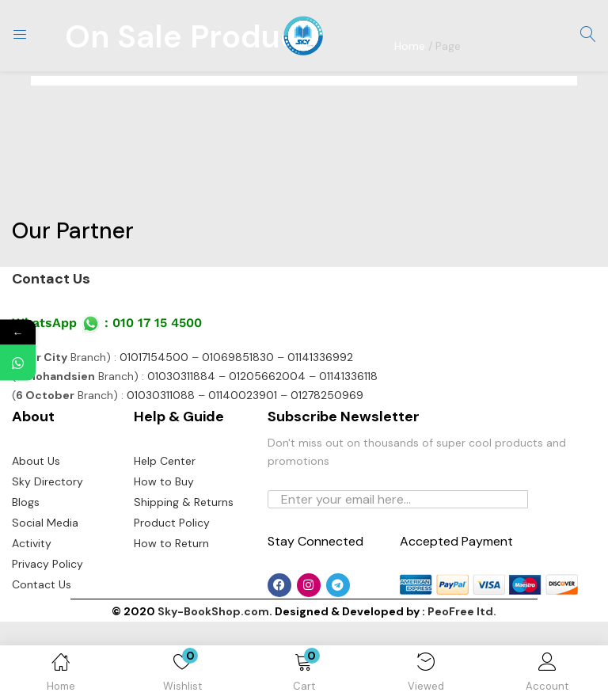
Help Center (165, 539)
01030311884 (181, 455)
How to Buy (164, 560)
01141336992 (320, 436)
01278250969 (327, 474)
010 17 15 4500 (157, 401)
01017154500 (154, 436)
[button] (304, 675)
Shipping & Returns (184, 580)
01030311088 (161, 474)
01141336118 (348, 455)
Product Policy (172, 601)
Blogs (26, 580)
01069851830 (238, 436)
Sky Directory (47, 560)
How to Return (171, 622)
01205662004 (267, 455)
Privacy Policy (47, 642)
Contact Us (51, 357)
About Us (36, 539)
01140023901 (243, 474)
